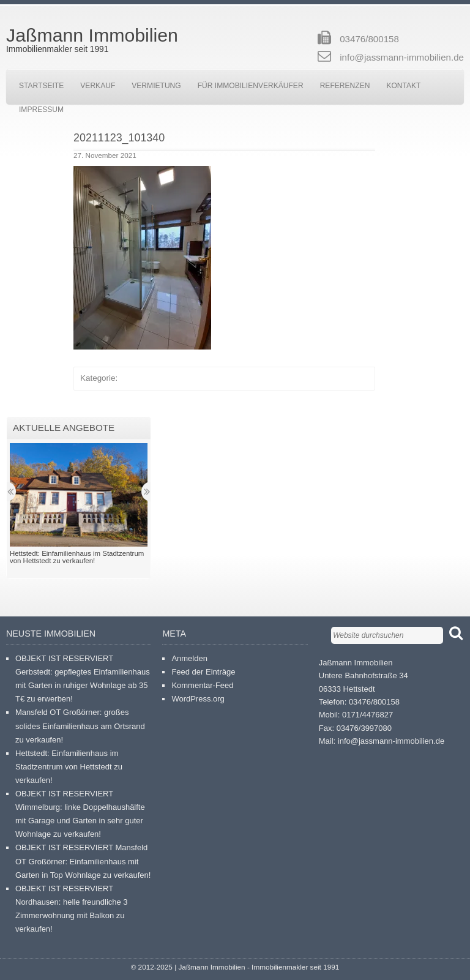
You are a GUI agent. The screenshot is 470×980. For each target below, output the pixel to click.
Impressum (41, 110)
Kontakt (403, 86)
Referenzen (345, 86)
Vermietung (156, 86)
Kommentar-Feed (202, 685)
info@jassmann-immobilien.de (402, 57)
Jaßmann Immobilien (92, 35)
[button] (142, 258)
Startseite (41, 86)
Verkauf (98, 86)
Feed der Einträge (203, 672)
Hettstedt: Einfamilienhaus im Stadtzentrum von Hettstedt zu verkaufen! (69, 767)
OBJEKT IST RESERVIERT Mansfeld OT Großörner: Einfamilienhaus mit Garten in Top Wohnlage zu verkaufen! (83, 861)
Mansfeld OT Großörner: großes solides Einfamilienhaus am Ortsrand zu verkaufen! (80, 726)
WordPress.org (198, 699)
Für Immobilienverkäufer (251, 86)
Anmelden (189, 658)
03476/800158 (369, 39)
